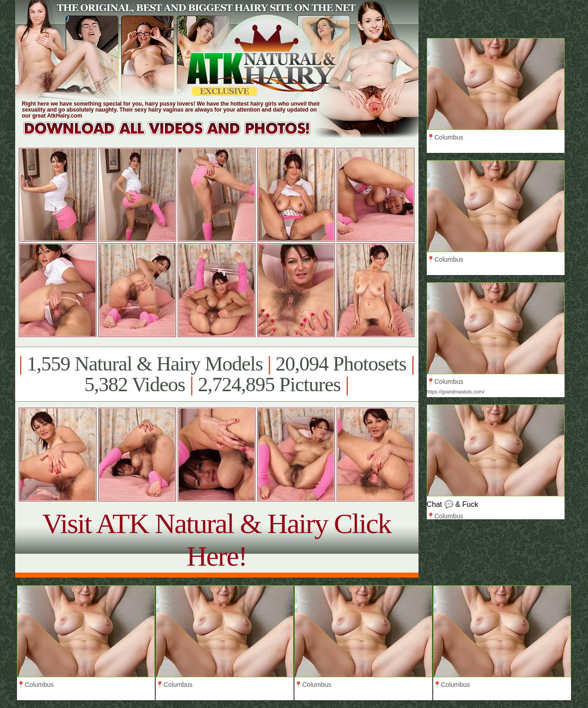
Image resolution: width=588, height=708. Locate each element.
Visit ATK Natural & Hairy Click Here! (217, 540)
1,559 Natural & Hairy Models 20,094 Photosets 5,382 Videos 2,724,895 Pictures (217, 374)
